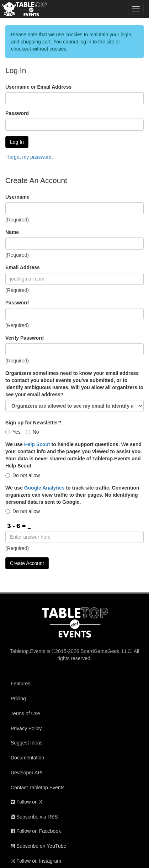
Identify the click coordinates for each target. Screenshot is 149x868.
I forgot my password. (29, 157)
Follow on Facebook (36, 831)
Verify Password (25, 338)
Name (12, 232)
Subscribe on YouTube (38, 846)
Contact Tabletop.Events (38, 788)
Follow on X (26, 802)
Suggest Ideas (27, 743)
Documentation (27, 758)
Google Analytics (44, 488)
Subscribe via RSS (34, 817)
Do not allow (23, 475)
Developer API (27, 773)
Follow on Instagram (36, 861)
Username (17, 197)
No (32, 432)
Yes (13, 432)
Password (17, 113)
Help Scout (37, 444)
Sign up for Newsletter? (33, 423)
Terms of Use (25, 713)
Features (20, 684)
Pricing (18, 699)
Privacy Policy (26, 728)
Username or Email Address (38, 87)
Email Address (23, 267)
